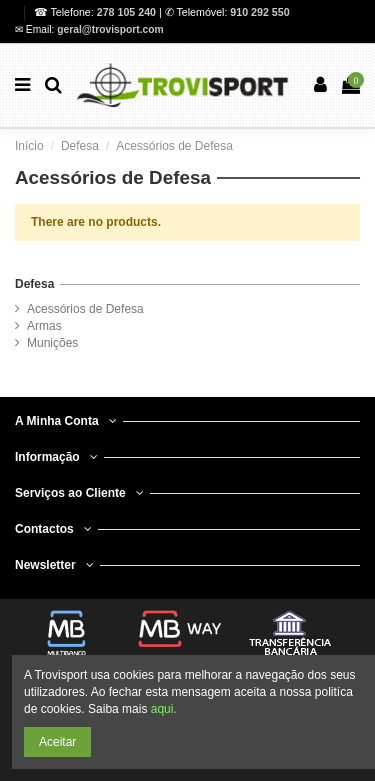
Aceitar (57, 742)
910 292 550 (259, 12)
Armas (44, 326)
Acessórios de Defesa (85, 309)
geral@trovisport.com (110, 29)
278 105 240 (128, 12)
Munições (52, 343)
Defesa (34, 284)
